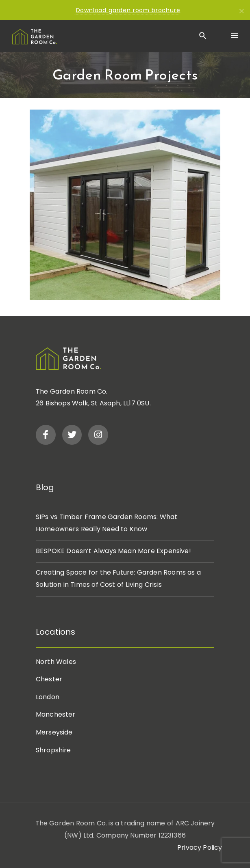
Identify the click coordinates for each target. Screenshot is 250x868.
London (48, 697)
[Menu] (234, 36)
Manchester (56, 714)
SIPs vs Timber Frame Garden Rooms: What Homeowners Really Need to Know (107, 523)
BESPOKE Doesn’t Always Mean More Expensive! (113, 551)
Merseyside (54, 732)
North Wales (56, 662)
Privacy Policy (200, 848)
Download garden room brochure (128, 10)
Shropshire (53, 750)
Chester (49, 679)
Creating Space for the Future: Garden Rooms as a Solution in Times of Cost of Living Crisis (118, 578)
